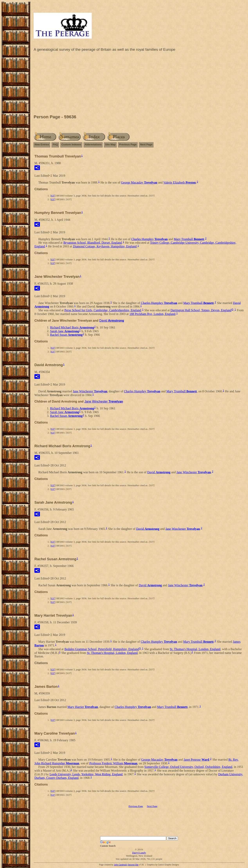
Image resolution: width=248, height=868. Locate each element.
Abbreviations (93, 144)
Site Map (110, 144)
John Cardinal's (121, 865)
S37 (53, 196)
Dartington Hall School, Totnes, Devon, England (201, 310)
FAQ (55, 144)
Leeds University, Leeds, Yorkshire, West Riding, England (86, 774)
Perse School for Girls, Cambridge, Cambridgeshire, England (103, 310)
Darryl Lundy (139, 853)
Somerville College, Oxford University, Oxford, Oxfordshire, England (188, 767)
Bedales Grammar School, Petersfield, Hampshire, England (102, 649)
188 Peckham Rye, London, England (152, 314)
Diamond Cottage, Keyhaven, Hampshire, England (105, 246)
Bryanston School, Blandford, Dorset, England (93, 243)
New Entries (42, 144)
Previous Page (128, 144)
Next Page (146, 144)
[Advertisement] (139, 84)
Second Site (133, 865)
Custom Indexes (71, 144)
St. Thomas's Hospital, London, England (195, 649)
